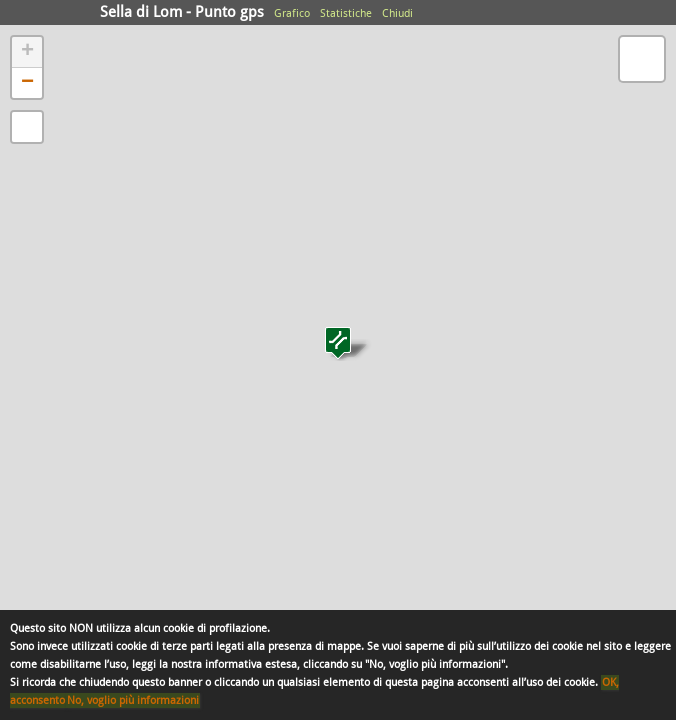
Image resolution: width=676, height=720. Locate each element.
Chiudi (397, 13)
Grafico (292, 13)
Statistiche (346, 13)
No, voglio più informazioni (133, 700)
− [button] (27, 83)
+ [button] (27, 52)
